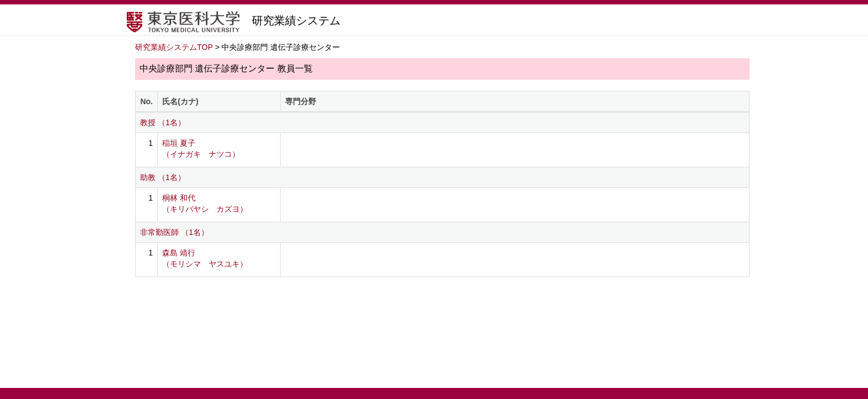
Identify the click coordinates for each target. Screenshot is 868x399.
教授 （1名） (163, 122)
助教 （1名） (163, 177)
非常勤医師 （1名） (174, 232)
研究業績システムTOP (174, 47)
